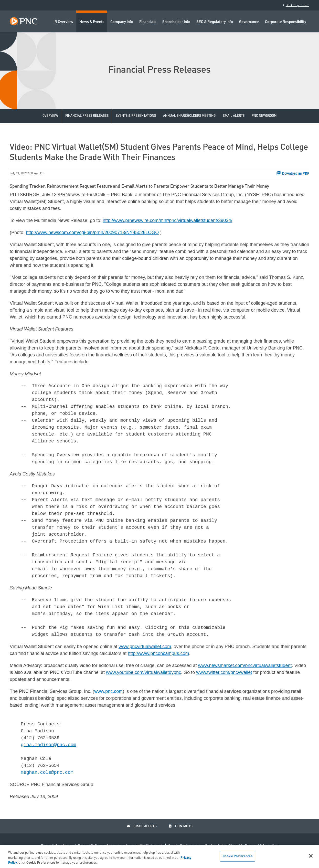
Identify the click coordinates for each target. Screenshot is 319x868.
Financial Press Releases (87, 116)
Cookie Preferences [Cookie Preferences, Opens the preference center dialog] (237, 856)
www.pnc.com (108, 691)
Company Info (122, 22)
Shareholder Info (176, 22)
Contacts (180, 826)
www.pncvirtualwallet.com (145, 647)
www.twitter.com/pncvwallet (224, 672)
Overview (50, 116)
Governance (249, 22)
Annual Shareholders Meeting (189, 116)
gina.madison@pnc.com (48, 745)
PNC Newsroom (264, 116)
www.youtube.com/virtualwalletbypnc (143, 672)
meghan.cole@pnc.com (47, 772)
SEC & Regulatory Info (215, 22)
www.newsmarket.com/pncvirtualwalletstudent (245, 665)
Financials (148, 22)
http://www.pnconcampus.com (158, 653)
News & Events (92, 22)
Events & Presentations (136, 116)
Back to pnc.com (295, 5)
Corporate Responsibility (286, 22)
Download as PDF (293, 173)
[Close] (311, 856)
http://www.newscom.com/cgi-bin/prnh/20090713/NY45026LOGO (92, 232)
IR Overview (63, 22)
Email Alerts (234, 116)
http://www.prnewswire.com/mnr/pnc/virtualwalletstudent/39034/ (167, 220)
